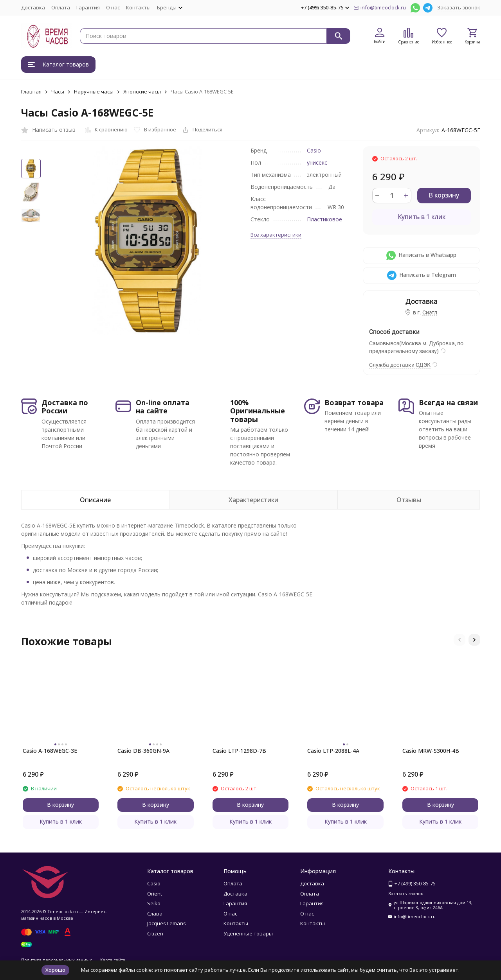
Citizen (155, 933)
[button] (460, 640)
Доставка (33, 7)
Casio (314, 150)
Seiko (154, 903)
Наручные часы (94, 92)
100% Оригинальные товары (258, 411)
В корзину (444, 195)
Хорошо (55, 970)
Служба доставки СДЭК (400, 365)
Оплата (61, 7)
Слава (155, 914)
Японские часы (142, 92)
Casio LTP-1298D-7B (239, 751)
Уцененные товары (248, 933)
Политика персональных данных (57, 960)
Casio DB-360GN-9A (143, 751)
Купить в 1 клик (422, 217)
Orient (155, 894)
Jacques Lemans (167, 923)
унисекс (317, 162)
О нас (113, 7)
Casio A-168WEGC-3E (50, 751)
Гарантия (88, 7)
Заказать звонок (459, 7)
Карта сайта (113, 960)
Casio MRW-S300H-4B (431, 751)
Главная (31, 92)
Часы (58, 92)
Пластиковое (324, 219)
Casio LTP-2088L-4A (333, 751)
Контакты (138, 7)
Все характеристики (276, 235)
